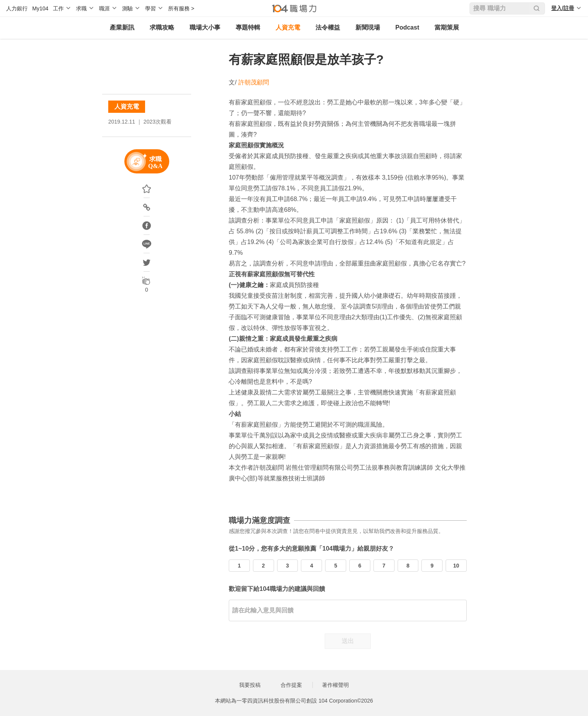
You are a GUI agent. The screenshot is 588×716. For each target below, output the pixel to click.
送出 (348, 641)
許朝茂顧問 (254, 82)
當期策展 (447, 27)
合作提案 (291, 685)
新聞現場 (368, 27)
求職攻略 (162, 27)
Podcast (407, 27)
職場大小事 (205, 27)
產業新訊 (122, 27)
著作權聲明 (335, 685)
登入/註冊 (563, 8)
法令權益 (328, 27)
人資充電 (288, 27)
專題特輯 (248, 27)
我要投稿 (250, 685)
